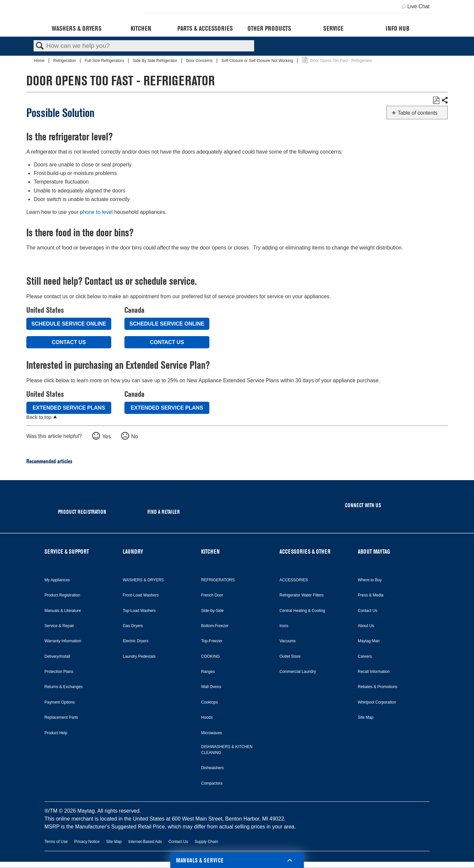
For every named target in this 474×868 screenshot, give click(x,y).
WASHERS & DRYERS (143, 580)
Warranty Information (63, 641)
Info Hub (398, 28)
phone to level (96, 212)
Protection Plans (59, 672)
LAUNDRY (133, 551)
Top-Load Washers (139, 611)
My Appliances (57, 580)
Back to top (39, 417)
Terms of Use (56, 842)
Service (333, 28)
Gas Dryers (133, 626)
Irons (284, 626)
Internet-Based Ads (145, 842)
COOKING (211, 656)
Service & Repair (59, 626)
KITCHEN (210, 551)
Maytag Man (369, 641)
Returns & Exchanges (64, 687)
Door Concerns (200, 61)
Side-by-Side (212, 611)
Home (40, 61)
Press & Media (371, 595)
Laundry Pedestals (139, 656)
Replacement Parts (61, 717)
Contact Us (69, 342)
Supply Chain (206, 842)
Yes (106, 436)
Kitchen (141, 28)
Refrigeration (65, 61)
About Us (366, 626)
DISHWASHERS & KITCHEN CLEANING (227, 750)
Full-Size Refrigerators (105, 61)
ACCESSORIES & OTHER (305, 551)
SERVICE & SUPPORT (67, 551)
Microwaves (211, 733)
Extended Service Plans (69, 408)
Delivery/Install (57, 656)
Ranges (208, 672)
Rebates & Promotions (378, 687)
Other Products (269, 28)
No (134, 436)
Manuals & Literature (63, 611)
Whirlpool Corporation (377, 702)
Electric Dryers (136, 641)
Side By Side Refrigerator (156, 61)
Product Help (56, 733)
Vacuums (288, 641)
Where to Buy (370, 580)
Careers (365, 656)
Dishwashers (212, 768)
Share (444, 101)
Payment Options (60, 702)
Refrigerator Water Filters (302, 595)
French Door (212, 595)
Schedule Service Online (69, 324)
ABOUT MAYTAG (374, 551)
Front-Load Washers (141, 595)
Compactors (212, 783)
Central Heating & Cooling (302, 611)
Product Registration (62, 595)
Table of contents (418, 113)
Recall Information (374, 672)
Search (40, 46)
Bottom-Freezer (215, 626)
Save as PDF (436, 101)
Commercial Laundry (298, 672)
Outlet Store (290, 656)
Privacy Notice (87, 842)
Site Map (366, 717)
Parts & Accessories (205, 28)
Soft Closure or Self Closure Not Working (258, 61)
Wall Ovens (211, 687)
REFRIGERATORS (218, 580)
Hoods (207, 717)
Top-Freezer (212, 641)
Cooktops (210, 702)
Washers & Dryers (77, 28)
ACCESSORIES (294, 580)
